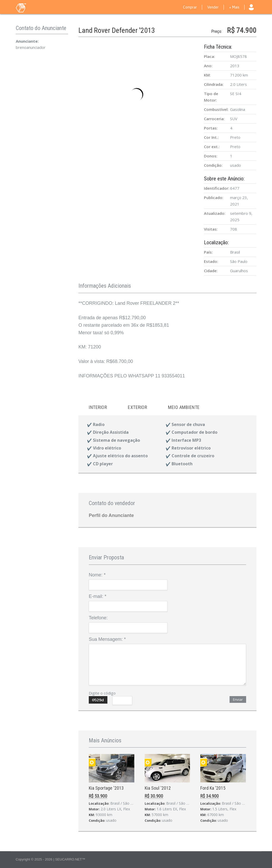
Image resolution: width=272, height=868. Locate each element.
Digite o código (102, 693)
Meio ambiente (184, 407)
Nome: (97, 575)
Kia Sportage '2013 (106, 788)
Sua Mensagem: (107, 639)
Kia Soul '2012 (158, 788)
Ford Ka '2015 (213, 788)
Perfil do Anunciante (111, 515)
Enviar (238, 699)
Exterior (137, 407)
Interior (98, 407)
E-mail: (98, 596)
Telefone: (98, 618)
